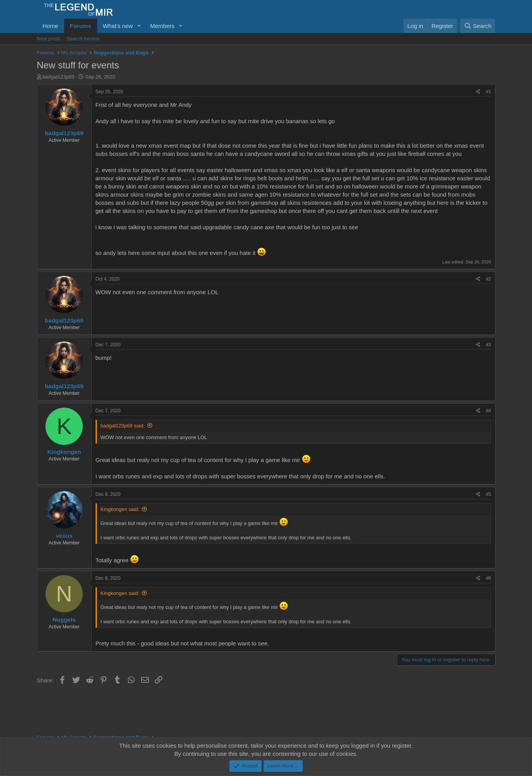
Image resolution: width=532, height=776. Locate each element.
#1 (488, 92)
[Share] (478, 92)
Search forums (83, 39)
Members (162, 26)
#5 (488, 494)
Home (51, 26)
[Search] (478, 26)
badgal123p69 (58, 77)
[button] (139, 26)
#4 (488, 411)
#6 (488, 578)
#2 (488, 279)
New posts (49, 39)
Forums (81, 26)
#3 (488, 345)
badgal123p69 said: (123, 426)
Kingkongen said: (120, 509)
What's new (118, 26)
